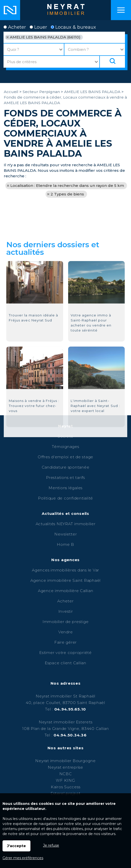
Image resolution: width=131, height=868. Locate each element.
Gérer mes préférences (23, 858)
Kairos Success (66, 787)
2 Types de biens (67, 194)
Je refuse (51, 845)
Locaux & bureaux (73, 27)
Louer (38, 27)
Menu (121, 10)
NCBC (66, 774)
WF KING (65, 780)
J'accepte (16, 846)
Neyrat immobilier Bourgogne (65, 761)
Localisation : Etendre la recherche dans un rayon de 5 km (67, 185)
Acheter (15, 27)
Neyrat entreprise (65, 767)
